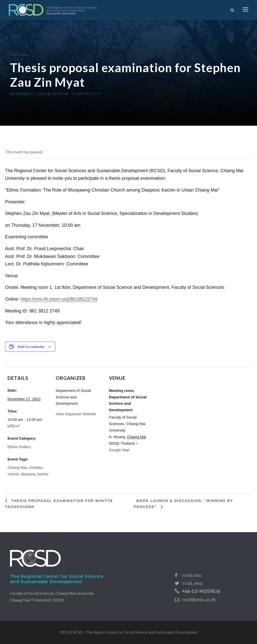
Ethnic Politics (19, 447)
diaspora (28, 474)
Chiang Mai (17, 467)
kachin (43, 474)
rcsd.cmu (192, 575)
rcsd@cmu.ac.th (199, 599)
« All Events (20, 55)
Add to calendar (31, 347)
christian (36, 467)
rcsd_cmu (192, 583)
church (13, 474)
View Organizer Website (76, 414)
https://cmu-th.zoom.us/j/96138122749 (59, 299)
